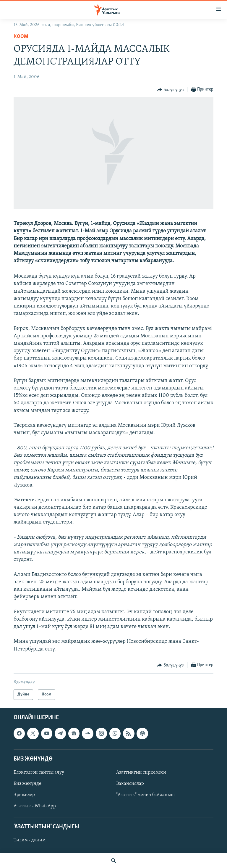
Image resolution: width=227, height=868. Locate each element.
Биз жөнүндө (27, 784)
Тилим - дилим (30, 840)
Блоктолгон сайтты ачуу (39, 772)
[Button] (170, 90)
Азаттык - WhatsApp (35, 806)
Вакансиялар (130, 784)
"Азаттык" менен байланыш (145, 795)
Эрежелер (24, 795)
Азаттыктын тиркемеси (141, 772)
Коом (21, 37)
